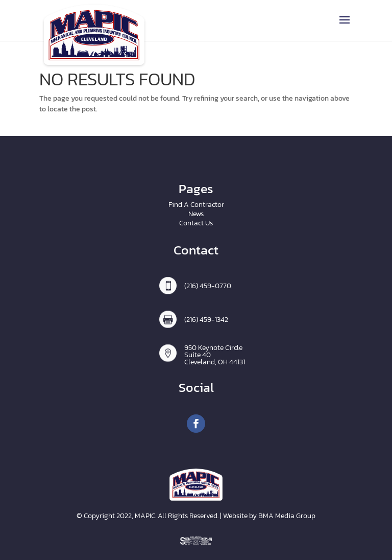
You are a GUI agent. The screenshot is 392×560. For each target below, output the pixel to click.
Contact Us (196, 223)
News (196, 214)
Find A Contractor (196, 205)
